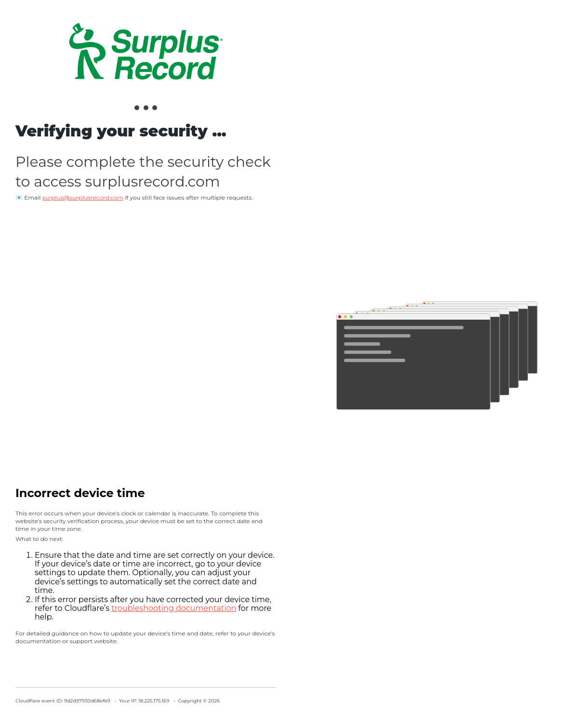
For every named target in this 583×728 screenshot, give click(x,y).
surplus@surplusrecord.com (83, 197)
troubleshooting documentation (174, 608)
